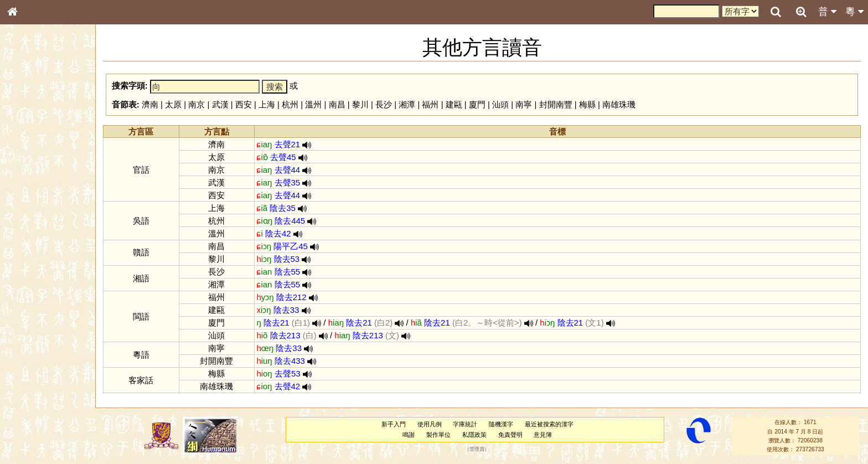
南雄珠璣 (619, 104)
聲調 (53, 291)
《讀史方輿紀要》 (40, 350)
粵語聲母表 (30, 227)
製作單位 (438, 435)
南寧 (524, 104)
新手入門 (394, 424)
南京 (197, 104)
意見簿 (543, 435)
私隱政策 (474, 435)
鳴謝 (409, 435)
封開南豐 (556, 104)
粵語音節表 (30, 217)
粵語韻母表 (30, 238)
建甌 (454, 104)
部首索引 (27, 148)
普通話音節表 (34, 301)
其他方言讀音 (34, 311)
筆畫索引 (27, 158)
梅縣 (587, 104)
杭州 (290, 104)
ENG (49, 122)
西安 (244, 104)
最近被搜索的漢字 (549, 424)
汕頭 (500, 104)
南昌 (337, 104)
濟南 (150, 104)
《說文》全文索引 (40, 341)
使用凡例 (430, 424)
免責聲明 (510, 435)
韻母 (38, 291)
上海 (267, 104)
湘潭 (407, 104)
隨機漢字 (501, 424)
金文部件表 (30, 178)
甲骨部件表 (30, 168)
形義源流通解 (34, 188)
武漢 (220, 104)
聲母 (22, 291)
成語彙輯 (27, 360)
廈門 (477, 104)
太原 (173, 104)
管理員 (477, 450)
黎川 (360, 104)
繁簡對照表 (30, 370)
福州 (430, 104)
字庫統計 (465, 424)
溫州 (313, 104)
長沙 (384, 104)
